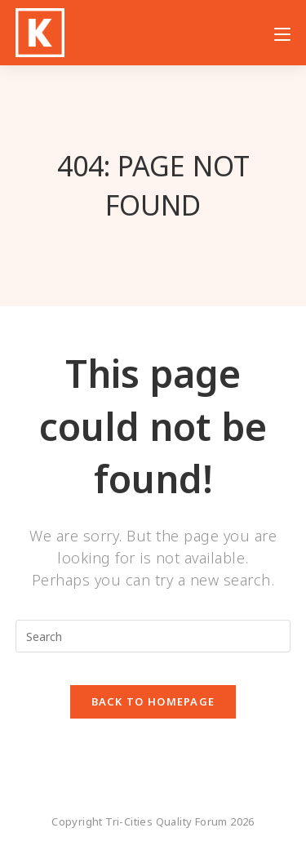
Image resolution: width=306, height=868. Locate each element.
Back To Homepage (153, 701)
